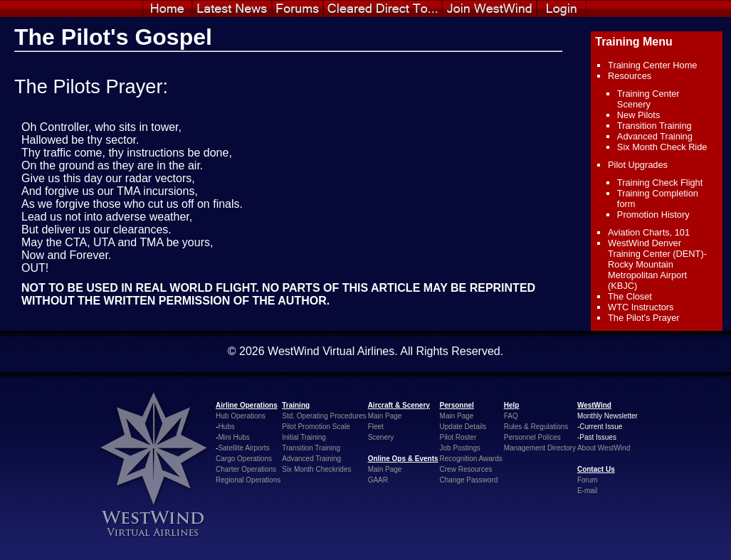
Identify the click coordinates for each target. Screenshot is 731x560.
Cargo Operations (244, 459)
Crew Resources (466, 469)
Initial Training (304, 437)
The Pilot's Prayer (644, 318)
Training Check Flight (660, 183)
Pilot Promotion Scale (316, 427)
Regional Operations (248, 480)
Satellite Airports (243, 448)
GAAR (378, 480)
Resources (630, 76)
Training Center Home (652, 65)
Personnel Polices (532, 437)
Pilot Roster (458, 437)
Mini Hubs (233, 437)
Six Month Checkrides (316, 469)
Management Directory (540, 448)
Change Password (469, 480)
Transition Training (654, 126)
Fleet (376, 427)
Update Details (463, 427)
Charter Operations (246, 469)
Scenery (381, 437)
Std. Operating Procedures (324, 416)
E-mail (587, 491)
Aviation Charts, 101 (649, 232)
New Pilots (638, 115)
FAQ (511, 416)
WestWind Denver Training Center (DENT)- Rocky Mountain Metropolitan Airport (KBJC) (657, 264)
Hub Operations (241, 416)
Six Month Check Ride (662, 147)
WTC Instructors (641, 307)
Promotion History (653, 215)
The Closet (630, 296)
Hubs (226, 427)
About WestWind (604, 448)
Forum (588, 480)
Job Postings (460, 448)
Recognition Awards (471, 459)
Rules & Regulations (536, 427)
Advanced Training (655, 136)
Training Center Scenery (648, 99)
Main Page (385, 416)
